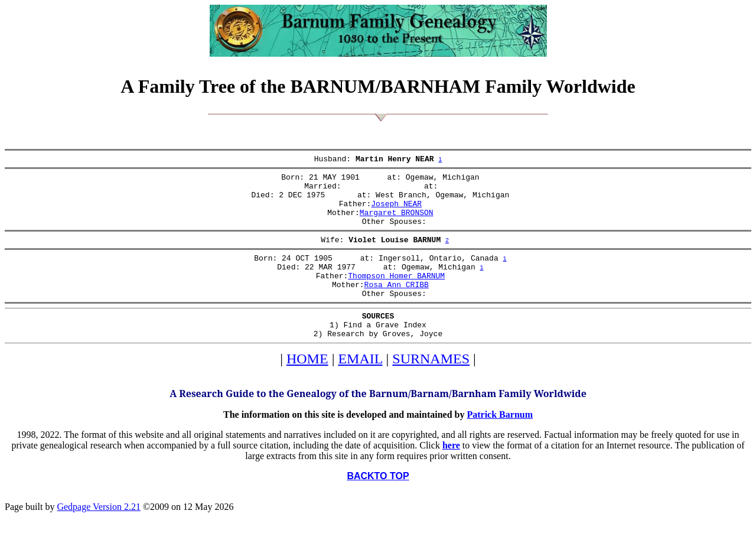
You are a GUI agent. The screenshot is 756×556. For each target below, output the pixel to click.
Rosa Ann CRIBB (397, 305)
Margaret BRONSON (397, 223)
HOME (307, 387)
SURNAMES (431, 387)
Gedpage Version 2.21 (98, 535)
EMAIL (360, 387)
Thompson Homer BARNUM (396, 295)
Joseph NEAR (396, 212)
